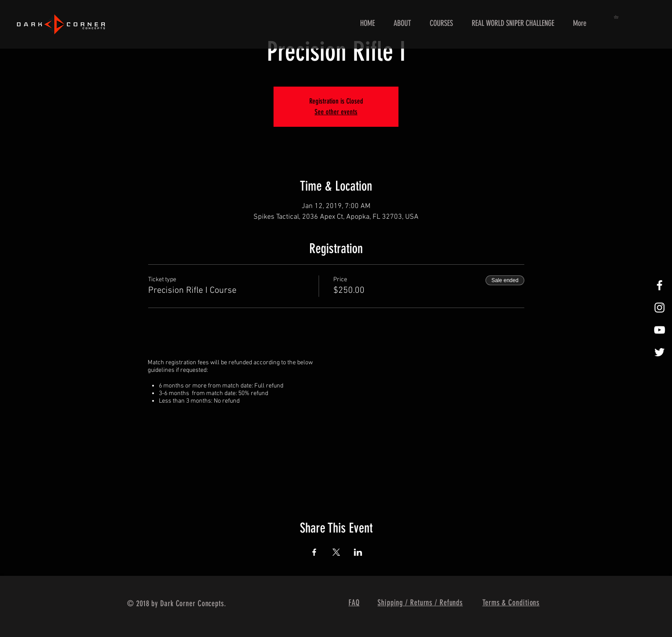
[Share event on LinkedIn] (358, 552)
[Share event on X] (336, 552)
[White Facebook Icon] (660, 285)
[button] (618, 17)
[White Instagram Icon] (660, 308)
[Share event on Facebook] (314, 552)
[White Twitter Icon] (660, 352)
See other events (336, 112)
